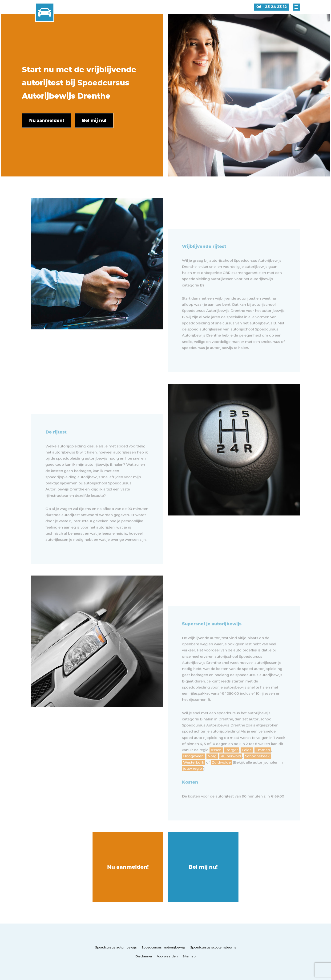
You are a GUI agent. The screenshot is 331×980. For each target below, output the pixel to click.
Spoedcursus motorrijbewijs (163, 947)
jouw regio (193, 782)
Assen (216, 763)
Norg (212, 769)
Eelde (247, 763)
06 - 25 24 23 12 (272, 7)
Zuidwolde (221, 775)
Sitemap (189, 956)
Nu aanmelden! (128, 867)
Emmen (263, 763)
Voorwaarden (167, 956)
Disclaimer (144, 956)
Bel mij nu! (203, 867)
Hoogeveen (193, 769)
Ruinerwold (231, 769)
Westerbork (194, 775)
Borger (232, 763)
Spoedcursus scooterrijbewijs (213, 947)
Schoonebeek (257, 769)
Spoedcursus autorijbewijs (116, 947)
